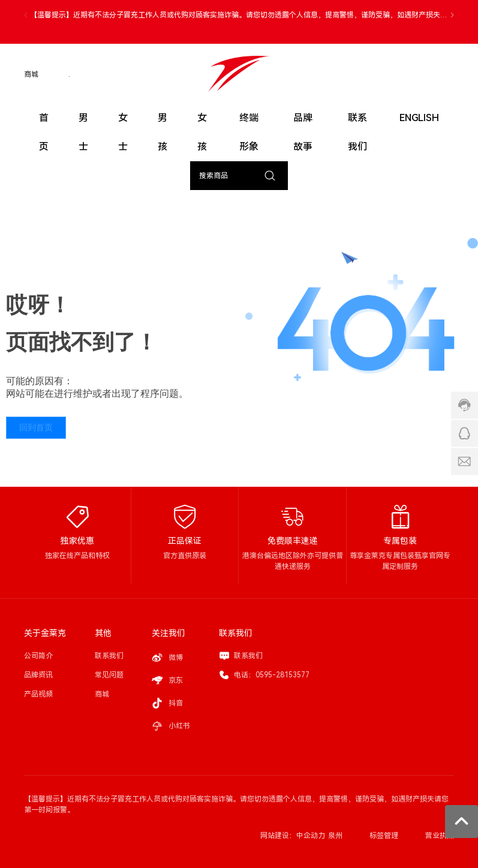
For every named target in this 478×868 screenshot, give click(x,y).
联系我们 (248, 656)
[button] (452, 15)
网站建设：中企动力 (293, 836)
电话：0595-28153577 (272, 675)
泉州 (335, 836)
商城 (31, 74)
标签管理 (384, 836)
